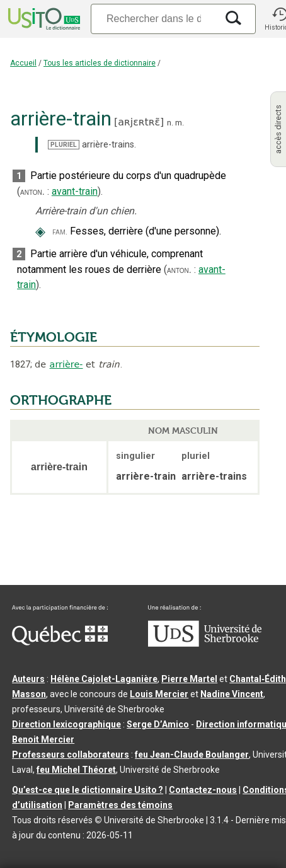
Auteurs (28, 679)
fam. (60, 232)
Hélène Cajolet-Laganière (104, 679)
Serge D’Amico (158, 724)
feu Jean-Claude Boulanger (192, 755)
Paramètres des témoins (120, 805)
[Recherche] (154, 19)
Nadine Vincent (232, 694)
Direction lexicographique (66, 724)
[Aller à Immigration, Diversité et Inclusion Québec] (60, 642)
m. (180, 123)
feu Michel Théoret (76, 770)
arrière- (66, 364)
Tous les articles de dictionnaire (100, 63)
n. (170, 123)
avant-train (75, 191)
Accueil (23, 63)
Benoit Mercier (43, 739)
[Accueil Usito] (43, 19)
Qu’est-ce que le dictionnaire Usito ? (88, 790)
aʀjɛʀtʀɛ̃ (139, 122)
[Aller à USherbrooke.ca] (205, 644)
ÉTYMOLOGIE (54, 337)
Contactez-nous (203, 790)
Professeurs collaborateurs (71, 755)
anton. (32, 192)
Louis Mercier (159, 694)
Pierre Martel (189, 679)
